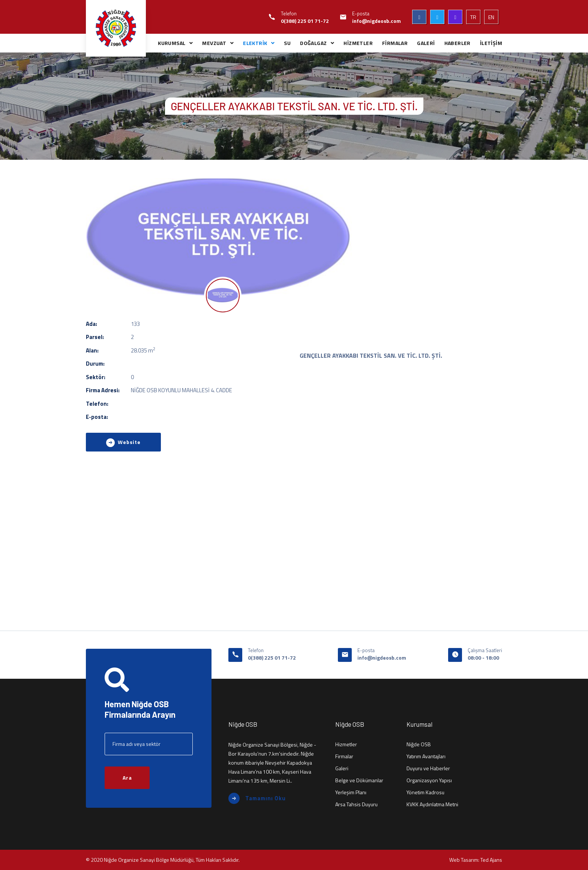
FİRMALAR (395, 43)
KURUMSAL (172, 43)
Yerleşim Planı (351, 792)
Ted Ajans (491, 860)
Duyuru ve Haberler (428, 768)
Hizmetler (346, 744)
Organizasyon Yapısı (429, 780)
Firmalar (344, 756)
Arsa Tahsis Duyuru (356, 804)
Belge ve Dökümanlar (359, 780)
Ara (127, 778)
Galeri (342, 768)
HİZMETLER (358, 43)
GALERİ (426, 43)
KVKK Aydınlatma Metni (432, 804)
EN (491, 17)
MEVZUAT (214, 43)
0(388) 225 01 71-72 (305, 21)
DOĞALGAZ (313, 43)
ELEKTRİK (255, 43)
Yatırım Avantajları (426, 756)
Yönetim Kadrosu (425, 792)
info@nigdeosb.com (376, 21)
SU (287, 43)
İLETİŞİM (491, 43)
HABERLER (457, 43)
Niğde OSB (419, 744)
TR (473, 17)
